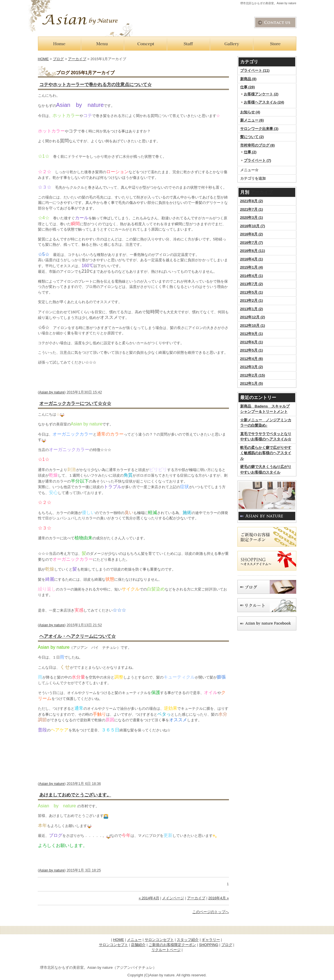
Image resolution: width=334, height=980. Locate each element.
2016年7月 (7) (252, 243)
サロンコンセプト (159, 940)
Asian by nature (52, 392)
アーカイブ (262, 192)
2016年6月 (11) (253, 251)
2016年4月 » (219, 898)
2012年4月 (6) (252, 359)
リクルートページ (166, 950)
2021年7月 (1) (252, 209)
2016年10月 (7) (253, 226)
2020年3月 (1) (252, 218)
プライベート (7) (258, 160)
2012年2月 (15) (253, 375)
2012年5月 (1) (252, 350)
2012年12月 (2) (253, 317)
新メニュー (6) (252, 120)
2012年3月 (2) (252, 367)
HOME (43, 59)
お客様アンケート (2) (261, 94)
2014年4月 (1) (252, 276)
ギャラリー (211, 940)
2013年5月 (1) (252, 292)
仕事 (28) (248, 87)
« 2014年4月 (149, 898)
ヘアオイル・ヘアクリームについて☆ (78, 636)
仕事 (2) (250, 152)
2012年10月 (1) (253, 325)
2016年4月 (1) (252, 259)
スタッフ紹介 (188, 940)
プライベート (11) (255, 70)
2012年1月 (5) (252, 383)
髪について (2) (252, 137)
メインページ (173, 898)
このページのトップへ (211, 912)
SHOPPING (209, 945)
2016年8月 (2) (252, 234)
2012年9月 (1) (252, 334)
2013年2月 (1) (252, 300)
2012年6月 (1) (252, 342)
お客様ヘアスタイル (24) (264, 102)
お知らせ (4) (250, 112)
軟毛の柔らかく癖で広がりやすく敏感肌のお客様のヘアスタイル (266, 453)
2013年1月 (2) (252, 309)
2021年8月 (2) (252, 201)
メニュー (134, 940)
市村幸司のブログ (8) (258, 145)
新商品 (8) (248, 79)
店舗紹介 (138, 945)
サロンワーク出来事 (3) (259, 129)
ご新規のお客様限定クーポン (172, 945)
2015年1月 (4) (252, 267)
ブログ (58, 59)
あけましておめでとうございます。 (75, 795)
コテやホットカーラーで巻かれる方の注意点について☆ (96, 85)
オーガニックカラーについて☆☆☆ (75, 403)
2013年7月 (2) (252, 284)
